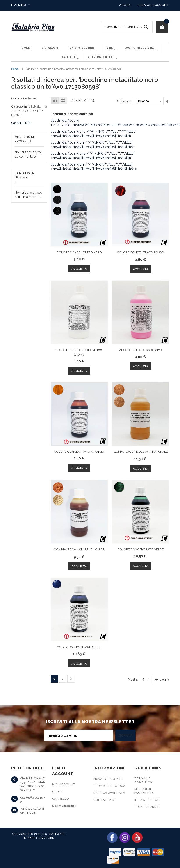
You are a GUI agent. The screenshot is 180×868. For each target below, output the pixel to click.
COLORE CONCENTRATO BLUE (79, 654)
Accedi (125, 5)
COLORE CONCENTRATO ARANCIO (79, 458)
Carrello (61, 799)
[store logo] (33, 27)
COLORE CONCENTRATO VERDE (140, 556)
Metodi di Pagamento (145, 791)
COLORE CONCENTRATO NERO (79, 259)
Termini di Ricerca (109, 786)
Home (15, 76)
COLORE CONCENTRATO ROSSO (140, 259)
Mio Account (64, 784)
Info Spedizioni (148, 800)
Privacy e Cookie (108, 779)
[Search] (146, 27)
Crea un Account (153, 5)
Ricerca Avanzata (109, 793)
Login (57, 791)
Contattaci (104, 800)
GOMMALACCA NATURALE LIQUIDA (79, 556)
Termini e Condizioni (144, 780)
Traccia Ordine (148, 807)
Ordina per (123, 108)
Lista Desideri (64, 806)
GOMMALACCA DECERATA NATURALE (141, 458)
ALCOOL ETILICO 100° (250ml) (141, 357)
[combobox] (126, 27)
